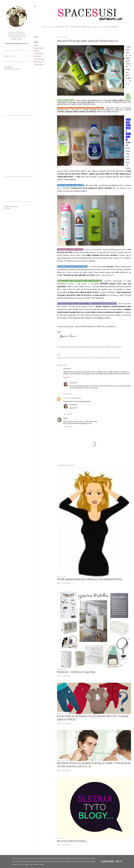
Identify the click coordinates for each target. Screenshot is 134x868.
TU (113, 275)
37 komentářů (66, 770)
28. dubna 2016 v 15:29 (85, 405)
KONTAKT (114, 27)
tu (120, 108)
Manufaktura (39, 54)
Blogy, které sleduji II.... (72, 841)
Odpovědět (68, 394)
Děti (66, 27)
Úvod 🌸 (45, 27)
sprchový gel (39, 62)
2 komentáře (66, 676)
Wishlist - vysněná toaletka (76, 672)
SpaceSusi (73, 383)
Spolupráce (104, 27)
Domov (94, 27)
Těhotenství (74, 27)
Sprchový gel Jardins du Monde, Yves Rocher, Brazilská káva (81, 108)
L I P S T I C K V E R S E (72, 398)
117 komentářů (66, 583)
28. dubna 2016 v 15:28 (85, 383)
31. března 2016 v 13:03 (88, 398)
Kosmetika (85, 27)
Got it (119, 862)
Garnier (37, 51)
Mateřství (58, 27)
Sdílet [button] (36, 37)
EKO (51, 27)
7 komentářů (66, 845)
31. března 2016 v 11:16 (78, 369)
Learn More (107, 862)
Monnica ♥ (67, 377)
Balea (36, 45)
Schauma (37, 56)
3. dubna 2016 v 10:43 (75, 418)
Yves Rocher (39, 64)
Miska (65, 418)
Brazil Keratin (39, 48)
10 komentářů (66, 723)
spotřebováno (39, 59)
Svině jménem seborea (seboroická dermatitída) (89, 579)
